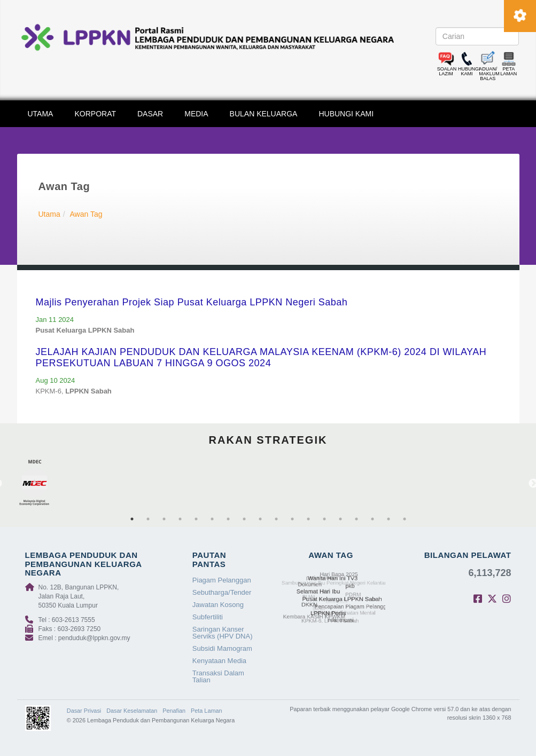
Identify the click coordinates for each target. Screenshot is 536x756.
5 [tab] (196, 519)
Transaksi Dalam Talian (218, 676)
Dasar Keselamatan (132, 711)
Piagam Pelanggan (222, 580)
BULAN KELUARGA (264, 114)
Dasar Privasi (84, 711)
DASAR (150, 114)
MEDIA (196, 114)
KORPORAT (95, 114)
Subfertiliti (208, 617)
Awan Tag (86, 214)
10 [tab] (276, 519)
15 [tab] (356, 519)
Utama (49, 214)
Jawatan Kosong (218, 605)
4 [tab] (180, 519)
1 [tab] (132, 519)
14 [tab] (340, 519)
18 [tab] (405, 519)
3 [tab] (164, 519)
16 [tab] (372, 519)
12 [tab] (308, 519)
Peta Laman (206, 711)
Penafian (174, 711)
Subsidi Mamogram (222, 648)
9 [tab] (260, 519)
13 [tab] (324, 519)
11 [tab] (292, 519)
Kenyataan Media (219, 661)
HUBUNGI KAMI (346, 114)
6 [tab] (212, 519)
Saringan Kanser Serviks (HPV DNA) (223, 633)
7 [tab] (228, 519)
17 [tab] (389, 519)
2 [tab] (148, 519)
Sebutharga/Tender (222, 592)
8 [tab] (244, 519)
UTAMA (41, 114)
